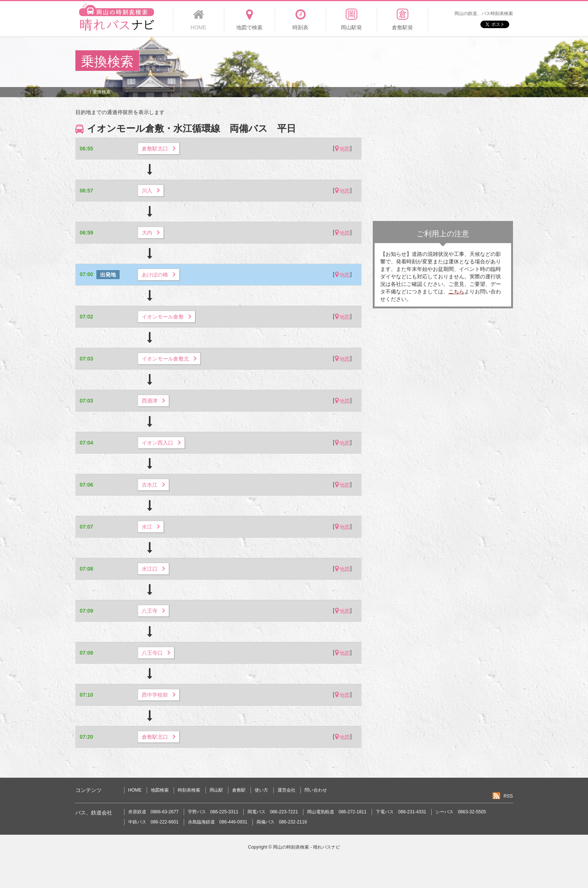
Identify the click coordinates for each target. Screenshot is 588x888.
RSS (508, 796)
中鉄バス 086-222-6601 (154, 822)
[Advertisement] (376, 62)
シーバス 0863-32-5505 (461, 812)
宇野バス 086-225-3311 (213, 812)
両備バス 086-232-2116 (282, 822)
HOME (135, 790)
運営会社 (286, 790)
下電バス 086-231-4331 (401, 812)
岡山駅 (216, 790)
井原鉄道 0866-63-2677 (154, 812)
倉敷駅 (239, 790)
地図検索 (160, 790)
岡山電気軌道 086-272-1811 (337, 812)
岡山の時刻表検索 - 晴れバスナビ (307, 847)
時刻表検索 (189, 790)
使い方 (261, 790)
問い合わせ (316, 790)
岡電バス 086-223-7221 (273, 812)
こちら (456, 291)
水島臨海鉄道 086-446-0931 (218, 822)
